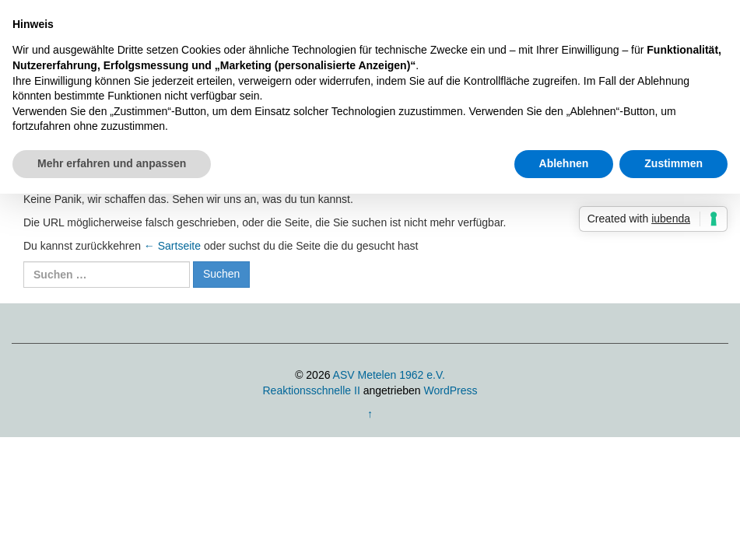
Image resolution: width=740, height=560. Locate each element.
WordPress (451, 390)
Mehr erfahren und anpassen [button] (112, 163)
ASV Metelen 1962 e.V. (389, 375)
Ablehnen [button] (564, 163)
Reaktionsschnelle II (311, 390)
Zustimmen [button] (673, 163)
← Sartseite (172, 246)
